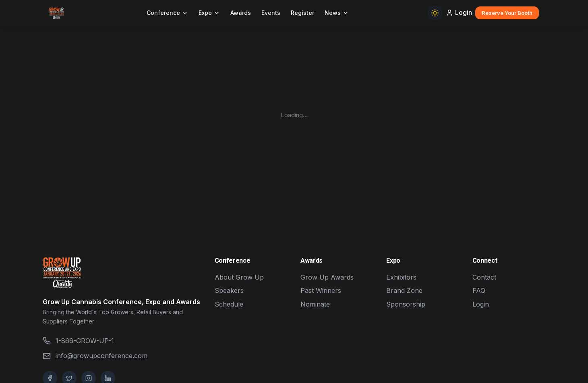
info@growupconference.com (95, 356)
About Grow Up (239, 277)
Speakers (229, 290)
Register (302, 13)
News (337, 13)
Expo (209, 13)
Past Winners (321, 290)
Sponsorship (406, 304)
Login (459, 13)
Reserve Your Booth (507, 13)
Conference (167, 13)
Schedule (229, 304)
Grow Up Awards (327, 277)
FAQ (479, 290)
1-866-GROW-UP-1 (78, 341)
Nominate (315, 304)
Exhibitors (401, 277)
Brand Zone (404, 290)
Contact (484, 277)
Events (271, 13)
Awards (241, 13)
